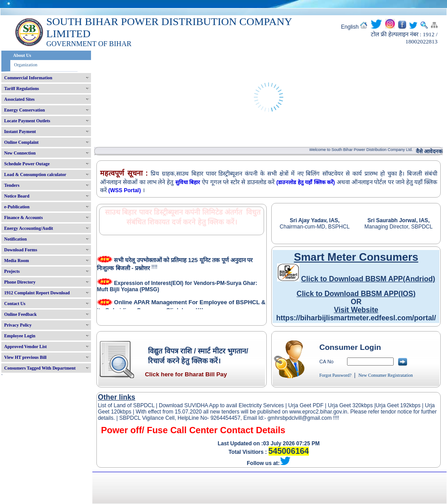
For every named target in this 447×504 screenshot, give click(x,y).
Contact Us (15, 304)
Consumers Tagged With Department (40, 368)
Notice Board (17, 196)
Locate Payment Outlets (27, 121)
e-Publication (17, 207)
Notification (15, 239)
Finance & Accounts (23, 218)
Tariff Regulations (22, 88)
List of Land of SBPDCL (126, 405)
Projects (12, 271)
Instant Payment (20, 131)
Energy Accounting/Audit (28, 228)
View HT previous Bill (25, 357)
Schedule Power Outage (27, 164)
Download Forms (21, 250)
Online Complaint (21, 142)
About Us (22, 55)
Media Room (16, 261)
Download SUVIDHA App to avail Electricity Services (221, 405)
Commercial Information (28, 78)
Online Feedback (20, 314)
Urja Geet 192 (393, 405)
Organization (26, 65)
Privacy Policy (18, 325)
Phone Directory (20, 282)
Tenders (12, 185)
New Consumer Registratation (386, 375)
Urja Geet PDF (306, 405)
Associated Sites (19, 99)
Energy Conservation (24, 110)
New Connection (20, 153)
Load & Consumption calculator (35, 174)
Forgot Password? (335, 375)
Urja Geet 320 (345, 405)
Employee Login (20, 336)
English (350, 27)
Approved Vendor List (25, 347)
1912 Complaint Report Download (37, 293)
